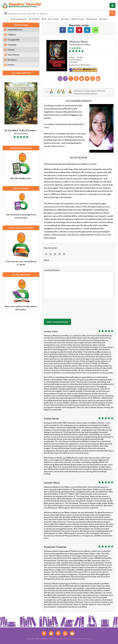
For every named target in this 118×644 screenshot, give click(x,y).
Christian (54, 19)
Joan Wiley (76, 48)
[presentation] (70, 308)
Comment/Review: (52, 270)
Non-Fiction (78, 19)
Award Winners (19, 19)
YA (44, 19)
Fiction (65, 19)
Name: (47, 260)
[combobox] (59, 13)
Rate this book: (50, 248)
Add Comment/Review (57, 322)
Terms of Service (85, 639)
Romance (92, 19)
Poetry (103, 19)
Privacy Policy (68, 639)
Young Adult (14, 40)
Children (34, 19)
